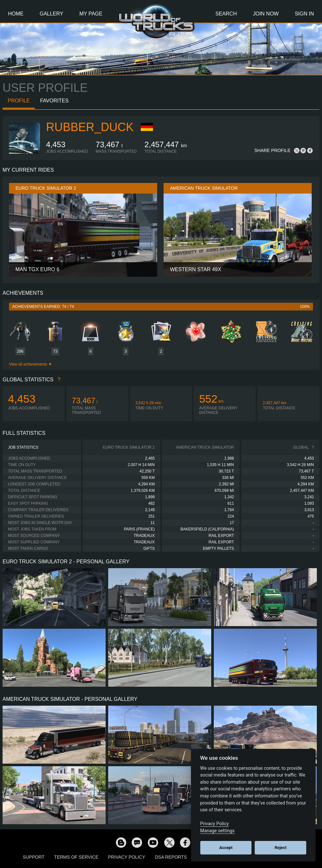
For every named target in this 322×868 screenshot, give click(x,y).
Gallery (52, 14)
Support (34, 857)
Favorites (54, 101)
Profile (19, 101)
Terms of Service (76, 857)
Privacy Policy (127, 857)
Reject (281, 848)
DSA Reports (171, 857)
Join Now (266, 14)
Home (16, 14)
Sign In (304, 14)
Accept (226, 848)
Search (226, 14)
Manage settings (218, 831)
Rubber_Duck (90, 127)
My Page (91, 14)
